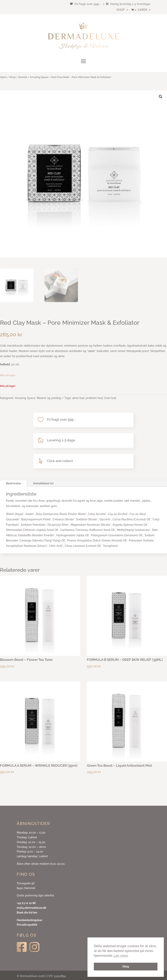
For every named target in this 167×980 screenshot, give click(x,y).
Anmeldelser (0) (43, 483)
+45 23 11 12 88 (26, 903)
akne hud (78, 398)
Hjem (3, 77)
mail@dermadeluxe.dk (32, 908)
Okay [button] (126, 966)
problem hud (94, 398)
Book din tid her (27, 913)
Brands (23, 77)
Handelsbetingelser (30, 920)
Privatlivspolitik (27, 925)
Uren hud (110, 398)
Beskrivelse (13, 483)
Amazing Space (39, 77)
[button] (161, 97)
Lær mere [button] (121, 956)
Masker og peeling (49, 398)
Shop (121, 10)
